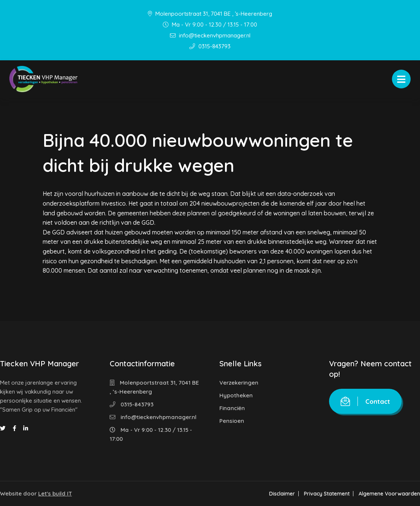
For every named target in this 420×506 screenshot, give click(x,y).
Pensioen (232, 421)
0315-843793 (210, 46)
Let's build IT (55, 493)
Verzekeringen (239, 383)
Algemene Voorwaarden (389, 494)
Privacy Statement (327, 494)
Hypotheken (236, 395)
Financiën (232, 408)
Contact (365, 401)
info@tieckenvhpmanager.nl (210, 35)
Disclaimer (282, 494)
